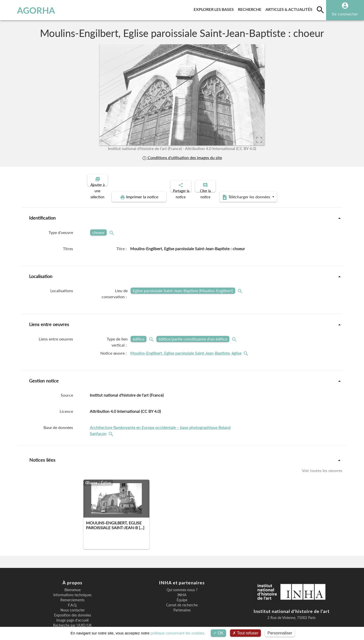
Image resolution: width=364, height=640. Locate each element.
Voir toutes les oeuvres (322, 453)
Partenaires (182, 593)
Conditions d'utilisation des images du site (182, 157)
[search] (320, 10)
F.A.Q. (73, 588)
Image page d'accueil (72, 603)
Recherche (251, 8)
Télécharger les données (298, 180)
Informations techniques (72, 578)
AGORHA (30, 10)
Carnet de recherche (182, 588)
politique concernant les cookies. (178, 633)
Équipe (182, 583)
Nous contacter (73, 593)
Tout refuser (245, 633)
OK (219, 633)
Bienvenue (73, 572)
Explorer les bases (215, 8)
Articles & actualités (290, 8)
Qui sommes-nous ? (182, 572)
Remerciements (72, 583)
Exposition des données (73, 598)
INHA (182, 578)
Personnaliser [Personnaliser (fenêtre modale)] (280, 633)
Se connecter (345, 14)
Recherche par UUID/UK (72, 608)
